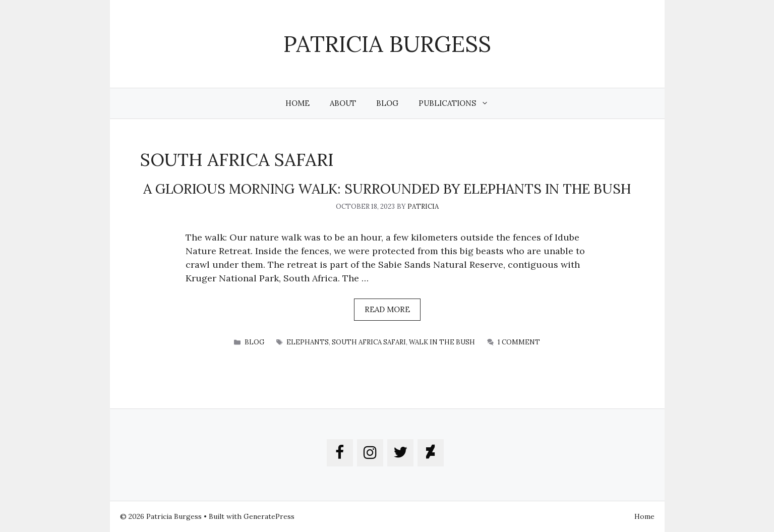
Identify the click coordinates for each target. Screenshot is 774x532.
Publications (459, 103)
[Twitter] (400, 453)
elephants (308, 342)
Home (297, 103)
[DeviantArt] (431, 453)
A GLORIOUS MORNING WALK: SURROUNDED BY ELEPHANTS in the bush (387, 189)
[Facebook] (340, 453)
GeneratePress (269, 516)
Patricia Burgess (387, 44)
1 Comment (519, 342)
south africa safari (369, 342)
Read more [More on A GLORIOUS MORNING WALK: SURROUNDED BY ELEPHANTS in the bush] (387, 309)
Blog (387, 103)
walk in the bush (442, 342)
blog (254, 342)
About (343, 103)
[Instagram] (370, 453)
